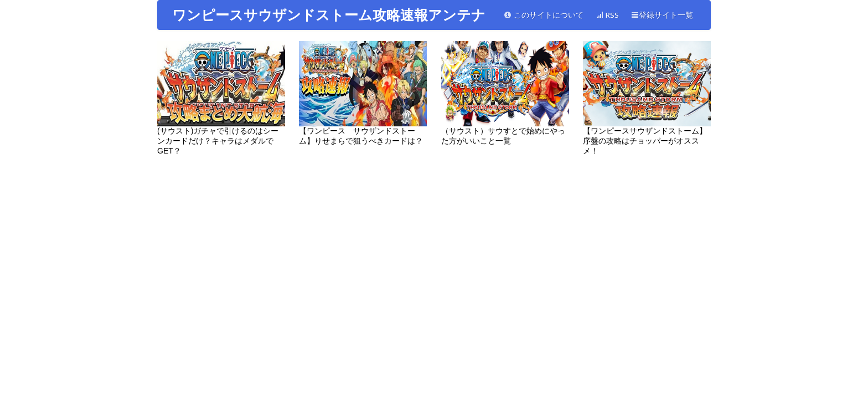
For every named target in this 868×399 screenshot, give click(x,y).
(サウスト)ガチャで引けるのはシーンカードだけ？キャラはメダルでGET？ (221, 98)
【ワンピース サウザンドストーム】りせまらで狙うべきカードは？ (363, 93)
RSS (607, 15)
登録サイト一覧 (662, 15)
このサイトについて (544, 15)
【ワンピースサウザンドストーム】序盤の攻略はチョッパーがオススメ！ (647, 98)
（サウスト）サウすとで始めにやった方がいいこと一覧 (505, 93)
